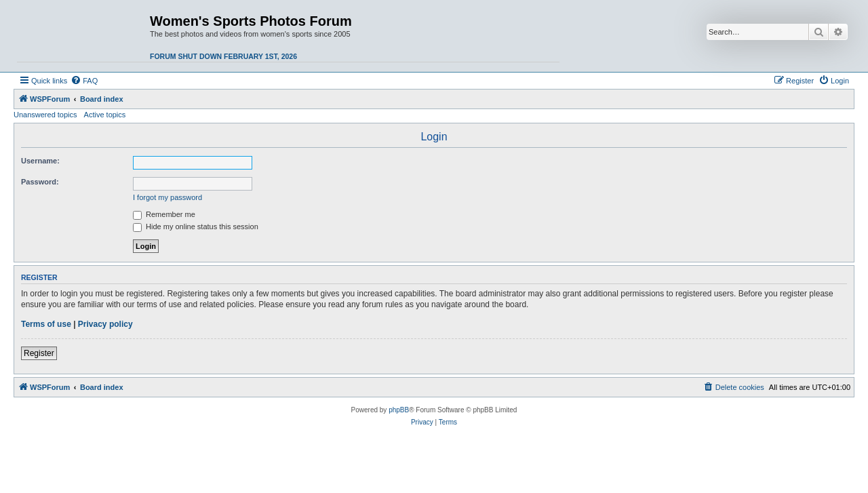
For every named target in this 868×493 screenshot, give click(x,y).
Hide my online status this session (196, 226)
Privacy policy (105, 324)
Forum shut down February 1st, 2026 (223, 56)
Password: (40, 182)
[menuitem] (84, 81)
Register (39, 353)
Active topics (105, 115)
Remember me (164, 214)
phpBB (399, 410)
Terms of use (46, 324)
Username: (40, 161)
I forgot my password (167, 197)
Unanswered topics (45, 115)
